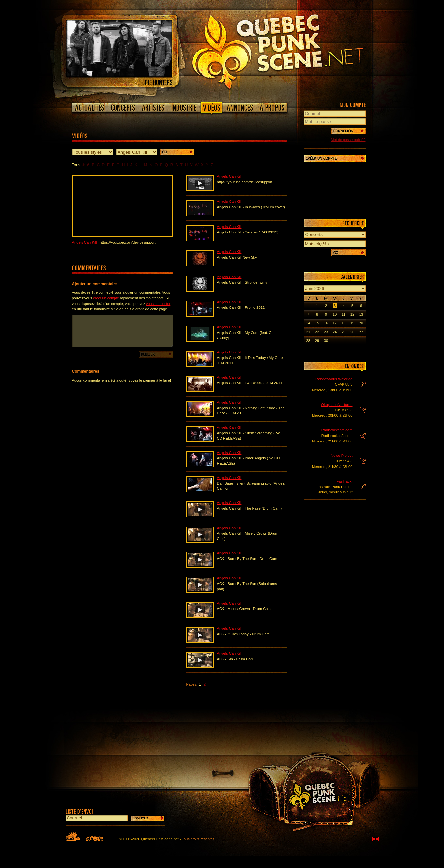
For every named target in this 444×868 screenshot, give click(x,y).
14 (308, 323)
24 (335, 332)
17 (335, 323)
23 (326, 332)
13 (361, 314)
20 (361, 323)
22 (317, 332)
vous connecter (158, 304)
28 (308, 341)
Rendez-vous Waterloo (334, 379)
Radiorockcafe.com (337, 430)
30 (326, 341)
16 (326, 323)
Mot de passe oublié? (348, 140)
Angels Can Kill (84, 242)
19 (352, 323)
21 (308, 332)
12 (352, 314)
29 (317, 341)
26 (352, 332)
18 (344, 323)
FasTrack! (344, 481)
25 (344, 332)
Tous (76, 165)
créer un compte (106, 298)
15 (317, 323)
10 (335, 314)
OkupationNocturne (337, 405)
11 (344, 314)
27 (361, 332)
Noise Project (342, 456)
